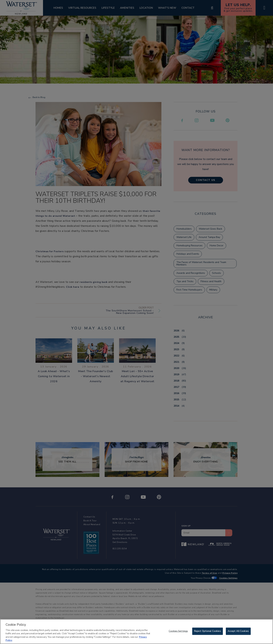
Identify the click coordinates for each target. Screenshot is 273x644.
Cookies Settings (178, 631)
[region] (136, 632)
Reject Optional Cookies (208, 631)
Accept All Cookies (238, 631)
